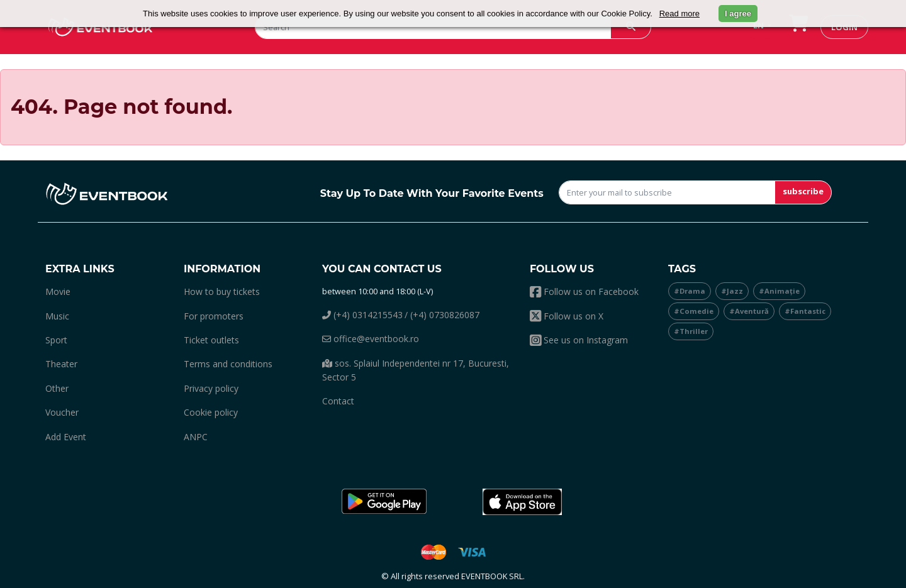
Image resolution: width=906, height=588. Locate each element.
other (57, 388)
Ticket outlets (211, 340)
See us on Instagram (579, 340)
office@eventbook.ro (371, 339)
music (57, 316)
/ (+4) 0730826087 (442, 315)
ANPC (196, 437)
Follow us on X (567, 316)
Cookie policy (211, 412)
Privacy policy (211, 388)
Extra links (80, 269)
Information (222, 269)
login (844, 27)
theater (61, 364)
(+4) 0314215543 (362, 315)
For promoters (214, 316)
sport (56, 340)
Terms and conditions (228, 364)
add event (66, 437)
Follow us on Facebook (584, 291)
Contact (338, 401)
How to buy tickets (222, 291)
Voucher (62, 412)
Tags (682, 269)
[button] (384, 502)
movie (58, 291)
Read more (679, 14)
